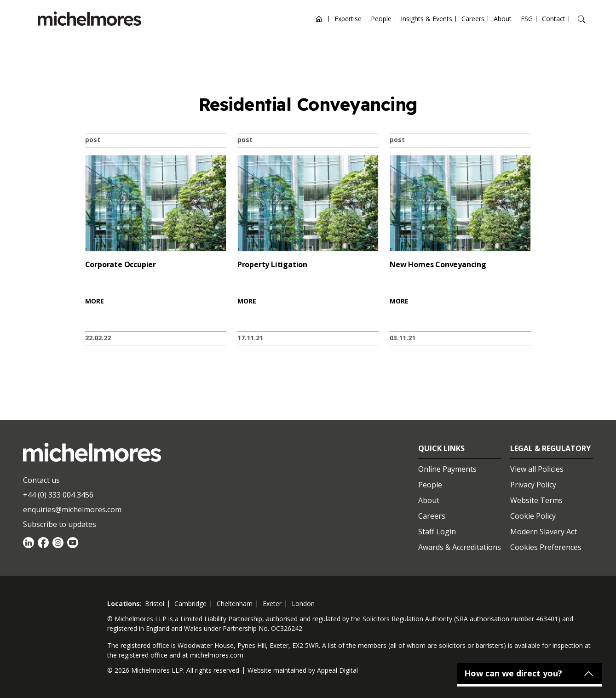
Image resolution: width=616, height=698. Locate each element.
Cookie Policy (533, 516)
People (381, 19)
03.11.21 (403, 338)
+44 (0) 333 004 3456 (58, 495)
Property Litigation (272, 264)
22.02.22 (98, 338)
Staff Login (437, 532)
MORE (95, 301)
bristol (155, 604)
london (303, 604)
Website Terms (536, 500)
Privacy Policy (533, 485)
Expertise (348, 19)
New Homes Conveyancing (438, 264)
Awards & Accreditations (460, 547)
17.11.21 (250, 338)
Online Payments (447, 469)
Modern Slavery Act (544, 532)
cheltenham (235, 604)
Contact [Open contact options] (554, 19)
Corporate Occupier (121, 264)
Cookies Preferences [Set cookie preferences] (546, 547)
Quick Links (441, 448)
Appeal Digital (337, 670)
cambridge (190, 604)
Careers (473, 19)
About (503, 19)
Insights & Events (426, 19)
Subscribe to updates (60, 524)
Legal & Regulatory (550, 448)
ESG (527, 19)
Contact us (41, 480)
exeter (272, 604)
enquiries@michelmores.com (72, 509)
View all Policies (537, 469)
